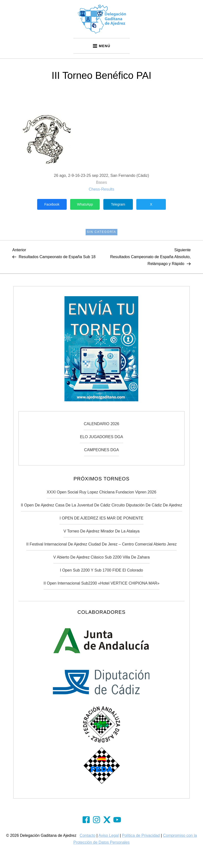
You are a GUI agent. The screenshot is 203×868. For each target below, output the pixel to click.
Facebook (52, 204)
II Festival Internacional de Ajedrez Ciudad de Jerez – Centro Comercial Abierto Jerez (101, 544)
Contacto (88, 835)
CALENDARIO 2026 (101, 424)
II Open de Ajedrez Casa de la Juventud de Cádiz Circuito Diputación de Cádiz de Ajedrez (101, 505)
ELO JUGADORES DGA (101, 437)
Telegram (118, 204)
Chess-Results (101, 189)
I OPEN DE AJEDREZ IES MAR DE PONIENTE (101, 518)
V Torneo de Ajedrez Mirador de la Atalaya (101, 531)
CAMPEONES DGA (101, 450)
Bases (101, 182)
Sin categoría (101, 232)
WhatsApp (85, 204)
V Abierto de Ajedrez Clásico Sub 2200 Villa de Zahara (102, 557)
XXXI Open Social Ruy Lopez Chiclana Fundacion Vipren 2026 (101, 492)
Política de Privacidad (141, 835)
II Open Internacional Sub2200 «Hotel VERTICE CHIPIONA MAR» (101, 583)
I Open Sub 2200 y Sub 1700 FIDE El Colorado (101, 570)
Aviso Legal (109, 835)
